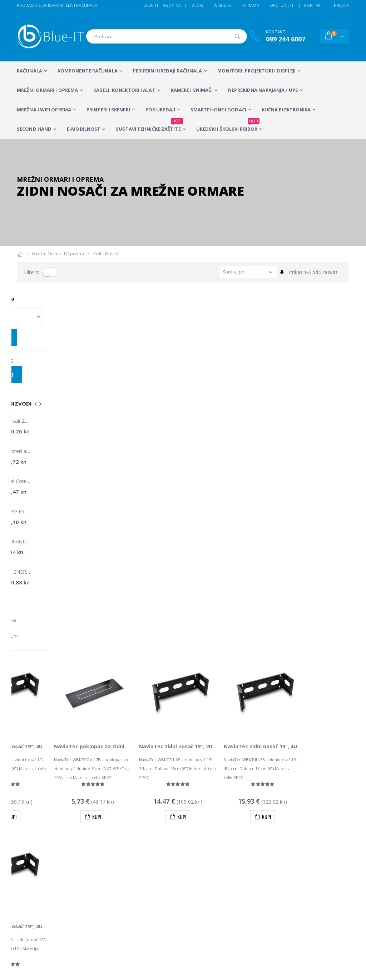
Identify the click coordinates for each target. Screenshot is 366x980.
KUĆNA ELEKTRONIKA (286, 110)
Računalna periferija (159, 854)
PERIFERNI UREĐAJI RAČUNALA (168, 71)
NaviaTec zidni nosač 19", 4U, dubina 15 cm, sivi (78, 385)
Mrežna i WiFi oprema (44, 110)
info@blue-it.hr (33, 784)
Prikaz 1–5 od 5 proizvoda (45, 662)
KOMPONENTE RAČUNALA (88, 71)
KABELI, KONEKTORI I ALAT (124, 90)
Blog (197, 5)
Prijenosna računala (114, 823)
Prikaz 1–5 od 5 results (313, 272)
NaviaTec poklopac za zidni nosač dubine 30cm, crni (169, 385)
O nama (251, 5)
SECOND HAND (34, 129)
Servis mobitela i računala (238, 819)
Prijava (342, 5)
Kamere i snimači (192, 90)
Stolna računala (112, 839)
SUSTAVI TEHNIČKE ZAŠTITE (149, 126)
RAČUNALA (29, 71)
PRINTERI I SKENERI (108, 110)
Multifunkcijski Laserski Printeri (163, 835)
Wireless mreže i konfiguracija (228, 841)
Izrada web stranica (306, 829)
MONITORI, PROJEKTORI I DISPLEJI (256, 71)
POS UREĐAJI (160, 110)
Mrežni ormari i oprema (47, 90)
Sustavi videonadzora (234, 829)
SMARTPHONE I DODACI (218, 110)
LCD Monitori (161, 819)
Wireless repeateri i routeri (114, 858)
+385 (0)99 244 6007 (49, 766)
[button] (334, 36)
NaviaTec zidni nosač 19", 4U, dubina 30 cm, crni (78, 565)
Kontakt (314, 5)
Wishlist (223, 5)
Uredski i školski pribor (228, 126)
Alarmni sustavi (301, 819)
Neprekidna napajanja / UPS (263, 90)
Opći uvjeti (282, 5)
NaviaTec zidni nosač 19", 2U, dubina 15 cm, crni (248, 385)
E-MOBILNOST (84, 129)
